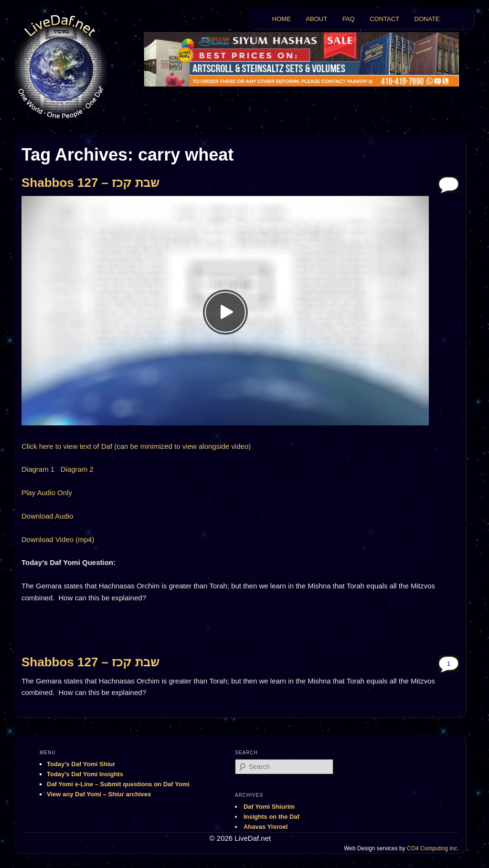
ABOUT (316, 19)
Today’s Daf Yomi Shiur (81, 764)
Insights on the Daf (271, 817)
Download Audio (47, 516)
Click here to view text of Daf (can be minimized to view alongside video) (136, 446)
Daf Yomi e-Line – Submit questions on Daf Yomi (118, 784)
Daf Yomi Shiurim (269, 807)
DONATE (427, 19)
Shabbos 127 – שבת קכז (90, 183)
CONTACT (384, 19)
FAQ (349, 19)
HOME (282, 19)
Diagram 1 (38, 469)
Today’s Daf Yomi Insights (85, 774)
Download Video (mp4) (58, 539)
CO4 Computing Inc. (433, 848)
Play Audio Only (47, 493)
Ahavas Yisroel (266, 827)
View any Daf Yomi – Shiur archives (99, 794)
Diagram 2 (77, 469)
